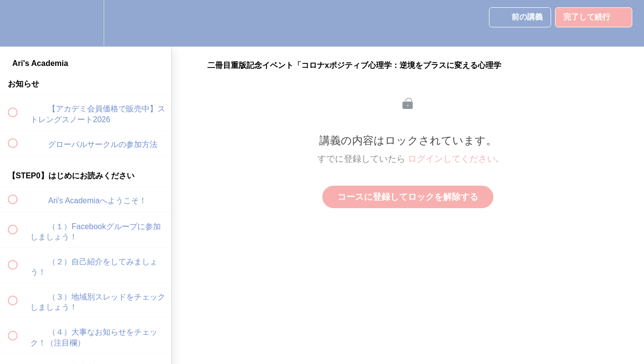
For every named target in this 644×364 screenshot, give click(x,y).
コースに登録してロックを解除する (408, 197)
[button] (18, 23)
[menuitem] (86, 23)
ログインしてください (452, 159)
